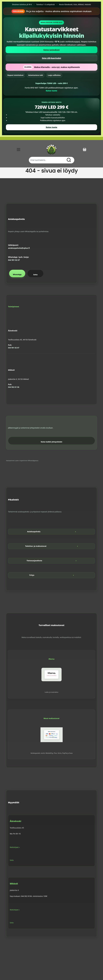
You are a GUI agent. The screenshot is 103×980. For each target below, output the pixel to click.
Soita (35, 275)
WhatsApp (17, 274)
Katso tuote (51, 91)
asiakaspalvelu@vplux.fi (19, 248)
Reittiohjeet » (15, 847)
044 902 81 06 (14, 387)
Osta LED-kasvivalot (51, 58)
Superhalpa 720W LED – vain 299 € (51, 83)
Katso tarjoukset (52, 50)
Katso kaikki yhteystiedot (51, 442)
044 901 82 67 (14, 260)
